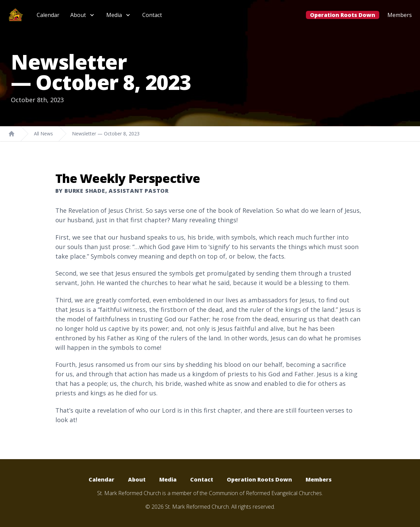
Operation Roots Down (343, 15)
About (137, 479)
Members (400, 15)
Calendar (48, 15)
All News (43, 134)
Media (168, 479)
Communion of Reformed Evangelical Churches (265, 493)
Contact (152, 15)
